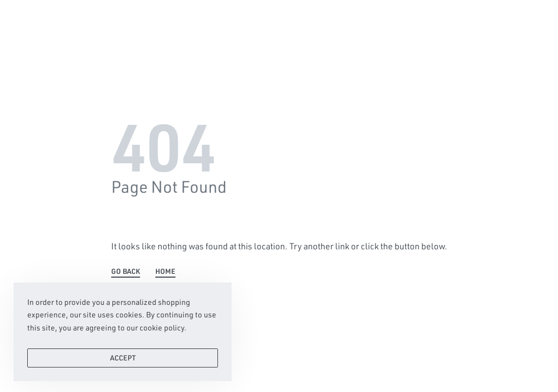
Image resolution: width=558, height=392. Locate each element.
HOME (165, 272)
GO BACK (126, 272)
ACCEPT (123, 363)
